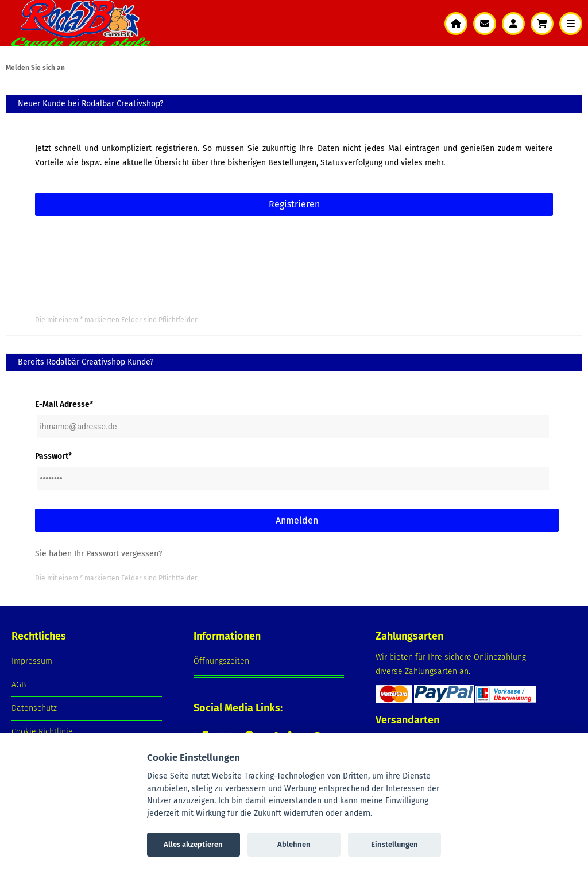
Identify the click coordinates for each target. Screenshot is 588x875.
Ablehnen (294, 844)
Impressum (32, 661)
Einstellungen (394, 844)
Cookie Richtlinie (42, 732)
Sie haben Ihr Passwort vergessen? (98, 554)
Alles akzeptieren (193, 844)
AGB (19, 685)
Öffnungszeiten (221, 661)
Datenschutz (34, 708)
